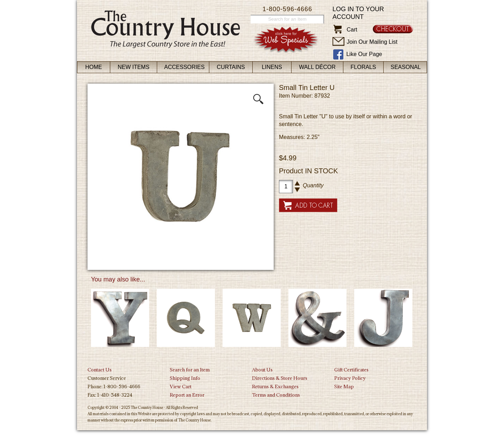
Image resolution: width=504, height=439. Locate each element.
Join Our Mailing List (372, 42)
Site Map (344, 386)
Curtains (231, 67)
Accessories (184, 67)
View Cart (181, 386)
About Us (262, 370)
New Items (134, 67)
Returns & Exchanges (275, 386)
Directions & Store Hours (280, 378)
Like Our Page (364, 54)
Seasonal (406, 67)
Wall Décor (317, 67)
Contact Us (100, 370)
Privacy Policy (350, 378)
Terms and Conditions (276, 395)
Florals (363, 67)
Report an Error (187, 395)
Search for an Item (190, 370)
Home (94, 67)
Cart (352, 30)
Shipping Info (185, 378)
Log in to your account (358, 13)
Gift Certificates (351, 370)
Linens (272, 67)
